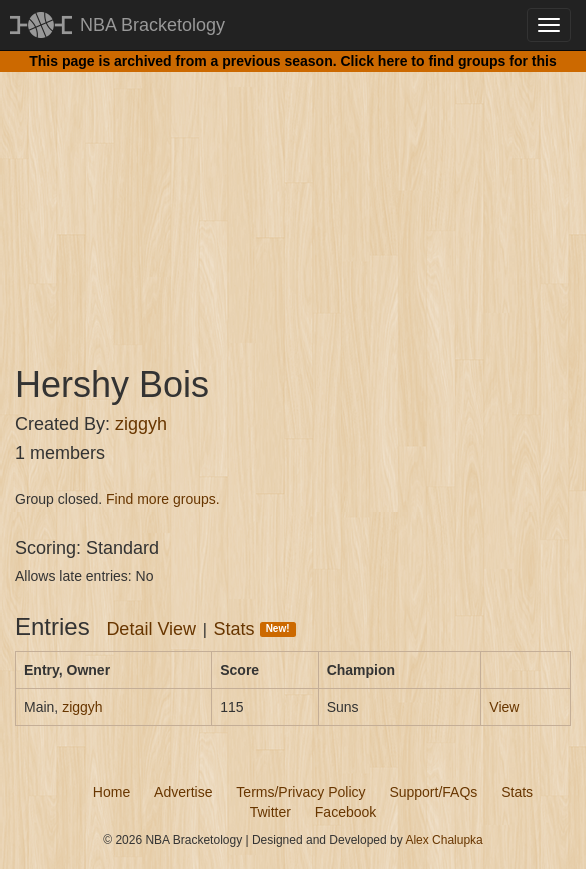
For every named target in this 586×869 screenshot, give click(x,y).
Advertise (183, 792)
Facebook (345, 812)
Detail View (151, 629)
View (504, 707)
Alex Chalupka (443, 840)
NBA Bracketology (152, 25)
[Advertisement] (293, 200)
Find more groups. (163, 499)
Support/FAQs (433, 792)
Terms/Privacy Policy (300, 792)
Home (111, 792)
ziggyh (141, 424)
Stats (255, 629)
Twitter (270, 812)
